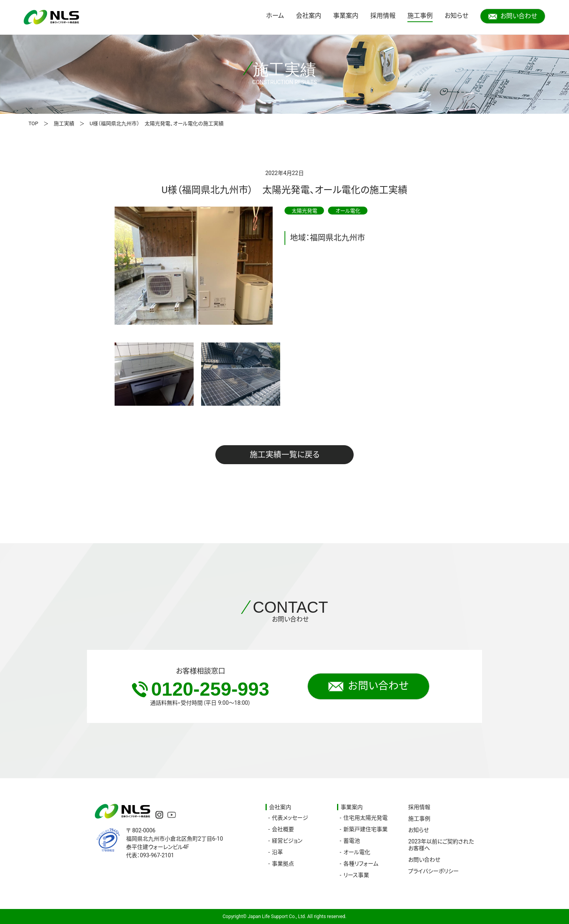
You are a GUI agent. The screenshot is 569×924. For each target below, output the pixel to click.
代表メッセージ (290, 818)
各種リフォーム (361, 864)
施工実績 (64, 123)
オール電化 (357, 852)
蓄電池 (352, 841)
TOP (33, 123)
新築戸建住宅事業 (366, 829)
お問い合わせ (513, 16)
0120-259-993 (201, 689)
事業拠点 (283, 864)
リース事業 (356, 875)
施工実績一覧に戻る (285, 455)
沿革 (277, 852)
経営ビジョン (287, 841)
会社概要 (283, 829)
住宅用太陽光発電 (366, 818)
